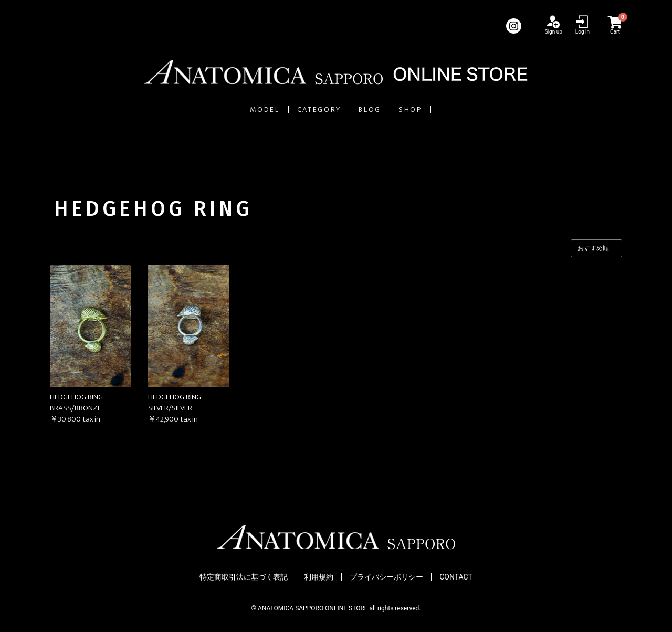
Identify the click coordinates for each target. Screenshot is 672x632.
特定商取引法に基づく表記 (244, 577)
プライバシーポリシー (386, 577)
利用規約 (319, 577)
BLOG (397, 109)
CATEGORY (302, 109)
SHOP (476, 109)
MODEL (201, 109)
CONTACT (456, 577)
